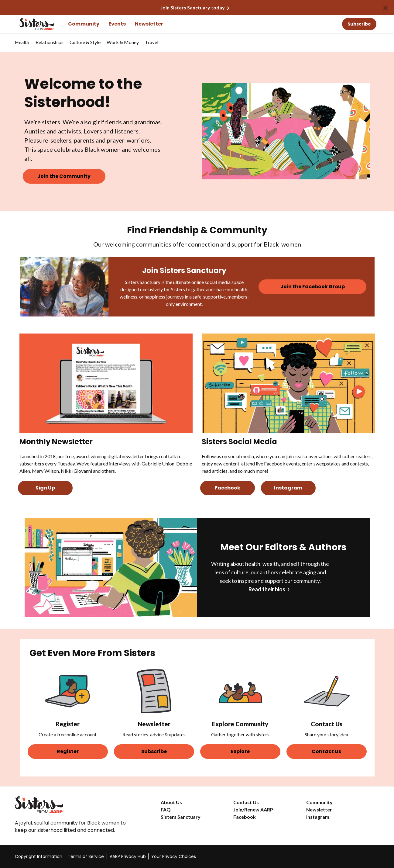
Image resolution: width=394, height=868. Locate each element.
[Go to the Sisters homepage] (30, 24)
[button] (367, 43)
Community (84, 24)
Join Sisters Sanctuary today (193, 7)
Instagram (318, 817)
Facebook (245, 817)
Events (117, 24)
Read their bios (267, 589)
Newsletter (149, 24)
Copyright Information (39, 856)
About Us (171, 802)
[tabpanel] (368, 43)
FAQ (166, 809)
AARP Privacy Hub (128, 856)
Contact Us (246, 802)
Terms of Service (86, 856)
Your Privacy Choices (174, 856)
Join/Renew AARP (253, 809)
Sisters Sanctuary (181, 817)
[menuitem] (22, 45)
